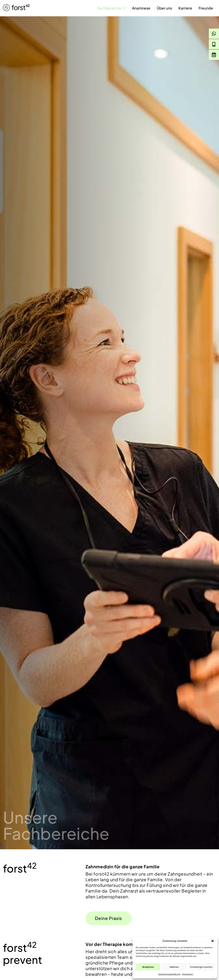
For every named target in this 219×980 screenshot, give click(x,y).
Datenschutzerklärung (169, 974)
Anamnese (141, 8)
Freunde (206, 8)
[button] (213, 941)
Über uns (164, 8)
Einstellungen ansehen (201, 967)
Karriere (185, 8)
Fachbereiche (111, 8)
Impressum (188, 974)
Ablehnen (174, 967)
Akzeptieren (148, 967)
